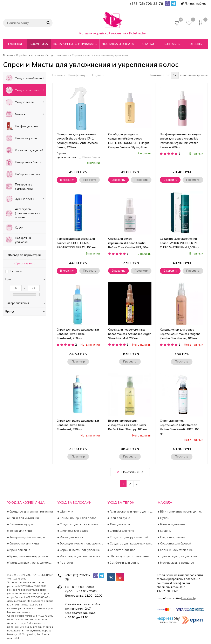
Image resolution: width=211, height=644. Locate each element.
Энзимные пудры (21, 524)
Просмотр (90, 180)
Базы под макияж (172, 524)
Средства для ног (122, 550)
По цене (97, 75)
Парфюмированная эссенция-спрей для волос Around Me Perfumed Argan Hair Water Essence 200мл (181, 141)
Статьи (148, 44)
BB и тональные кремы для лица (182, 511)
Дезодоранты (119, 524)
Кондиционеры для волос (78, 518)
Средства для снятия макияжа (31, 511)
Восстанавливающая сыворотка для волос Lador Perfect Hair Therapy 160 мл (127, 425)
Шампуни (66, 511)
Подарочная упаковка (18, 240)
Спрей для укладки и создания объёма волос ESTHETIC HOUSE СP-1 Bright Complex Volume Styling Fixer (129, 141)
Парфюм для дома (22, 126)
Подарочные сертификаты (75, 44)
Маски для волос (71, 537)
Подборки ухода (21, 138)
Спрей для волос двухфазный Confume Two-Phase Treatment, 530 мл (78, 425)
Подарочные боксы (23, 162)
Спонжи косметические (176, 550)
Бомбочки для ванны (124, 563)
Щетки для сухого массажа (129, 556)
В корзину (67, 180)
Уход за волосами (25, 90)
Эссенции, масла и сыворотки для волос (81, 543)
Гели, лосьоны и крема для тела (131, 511)
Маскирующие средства (177, 563)
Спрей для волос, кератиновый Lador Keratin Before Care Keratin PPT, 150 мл (180, 427)
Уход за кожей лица (25, 78)
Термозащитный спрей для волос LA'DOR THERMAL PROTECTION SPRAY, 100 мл (76, 243)
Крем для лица (19, 550)
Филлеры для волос (74, 531)
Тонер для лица (20, 531)
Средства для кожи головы (79, 524)
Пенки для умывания (24, 518)
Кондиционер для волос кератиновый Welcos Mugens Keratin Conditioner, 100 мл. (180, 334)
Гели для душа (120, 518)
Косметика (39, 44)
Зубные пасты (25, 199)
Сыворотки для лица (24, 543)
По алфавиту (78, 75)
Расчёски (66, 563)
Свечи (14, 227)
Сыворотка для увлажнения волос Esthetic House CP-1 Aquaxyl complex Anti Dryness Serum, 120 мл (77, 141)
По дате (59, 75)
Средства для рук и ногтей (128, 537)
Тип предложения (25, 303)
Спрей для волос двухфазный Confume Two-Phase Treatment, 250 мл (78, 334)
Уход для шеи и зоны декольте (31, 563)
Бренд (25, 311)
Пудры (164, 518)
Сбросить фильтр (25, 263)
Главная (15, 44)
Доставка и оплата (118, 44)
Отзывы (196, 44)
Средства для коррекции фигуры (131, 543)
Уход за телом (25, 102)
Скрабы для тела (122, 531)
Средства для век (172, 537)
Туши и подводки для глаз (178, 556)
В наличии (16, 271)
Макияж (25, 114)
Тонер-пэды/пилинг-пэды (27, 537)
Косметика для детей (24, 150)
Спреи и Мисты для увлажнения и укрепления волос (81, 550)
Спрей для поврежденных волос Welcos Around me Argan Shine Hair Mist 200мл (130, 334)
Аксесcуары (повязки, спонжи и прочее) (23, 213)
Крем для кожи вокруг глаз (28, 556)
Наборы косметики (23, 174)
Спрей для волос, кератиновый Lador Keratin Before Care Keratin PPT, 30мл (129, 243)
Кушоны (165, 531)
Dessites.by (189, 598)
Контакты (172, 44)
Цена (25, 279)
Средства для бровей (175, 543)
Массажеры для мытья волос (80, 556)
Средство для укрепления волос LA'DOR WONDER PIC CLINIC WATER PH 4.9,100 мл (179, 243)
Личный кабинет (195, 4)
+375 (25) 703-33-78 (78, 577)
